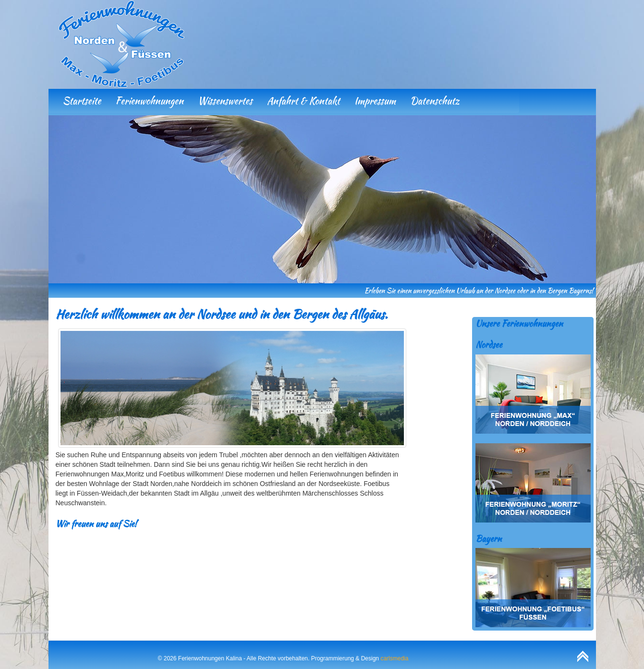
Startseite (82, 101)
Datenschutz (435, 101)
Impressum (375, 101)
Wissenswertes (225, 101)
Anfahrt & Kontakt (304, 101)
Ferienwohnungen (149, 101)
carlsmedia (394, 658)
